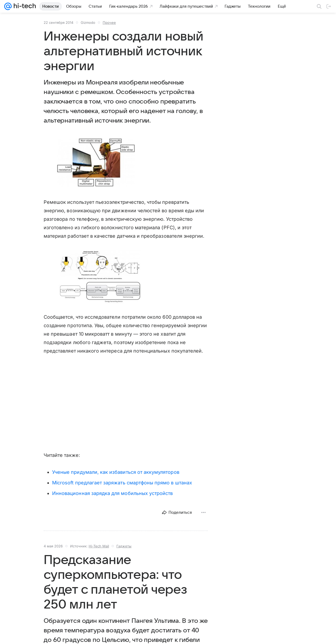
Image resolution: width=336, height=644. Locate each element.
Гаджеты (124, 546)
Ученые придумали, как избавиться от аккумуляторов (116, 472)
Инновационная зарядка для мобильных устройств (112, 493)
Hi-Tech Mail (99, 546)
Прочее (109, 22)
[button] (98, 162)
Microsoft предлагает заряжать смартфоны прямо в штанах (122, 483)
